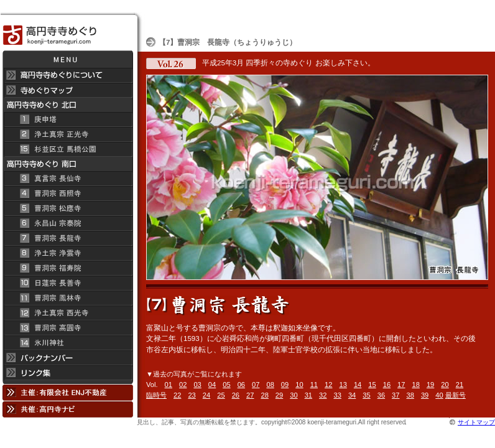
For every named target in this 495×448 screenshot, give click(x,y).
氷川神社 (67, 343)
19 (430, 385)
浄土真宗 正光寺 (67, 134)
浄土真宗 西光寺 (67, 313)
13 (343, 385)
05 (226, 385)
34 (352, 395)
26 (236, 395)
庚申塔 (67, 119)
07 (256, 385)
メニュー (67, 59)
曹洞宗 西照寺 (67, 194)
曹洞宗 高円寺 (67, 328)
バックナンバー (67, 358)
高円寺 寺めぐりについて (67, 75)
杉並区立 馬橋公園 (67, 149)
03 (197, 385)
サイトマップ (476, 422)
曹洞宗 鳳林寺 (67, 298)
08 (270, 385)
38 (410, 395)
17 (401, 385)
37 (396, 395)
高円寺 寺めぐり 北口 (67, 105)
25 (221, 395)
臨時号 (156, 395)
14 (358, 385)
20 (445, 385)
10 (299, 385)
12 (328, 385)
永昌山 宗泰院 (67, 223)
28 (264, 395)
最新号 (456, 395)
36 (381, 395)
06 (241, 385)
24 (206, 395)
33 (337, 395)
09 (285, 385)
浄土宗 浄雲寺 (67, 253)
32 (323, 395)
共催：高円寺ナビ (67, 409)
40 (439, 395)
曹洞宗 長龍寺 (67, 238)
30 (294, 395)
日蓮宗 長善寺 (67, 283)
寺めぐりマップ (67, 90)
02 (183, 385)
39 (425, 395)
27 (250, 395)
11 (314, 385)
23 (192, 395)
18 (416, 385)
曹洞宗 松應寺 (67, 208)
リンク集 (67, 375)
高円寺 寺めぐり (67, 31)
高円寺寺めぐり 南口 (67, 164)
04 (212, 385)
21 (460, 385)
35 (366, 395)
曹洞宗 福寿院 (67, 268)
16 (387, 385)
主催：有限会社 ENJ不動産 (67, 392)
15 (372, 385)
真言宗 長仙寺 (67, 179)
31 (308, 395)
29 (279, 395)
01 (169, 385)
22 (177, 395)
